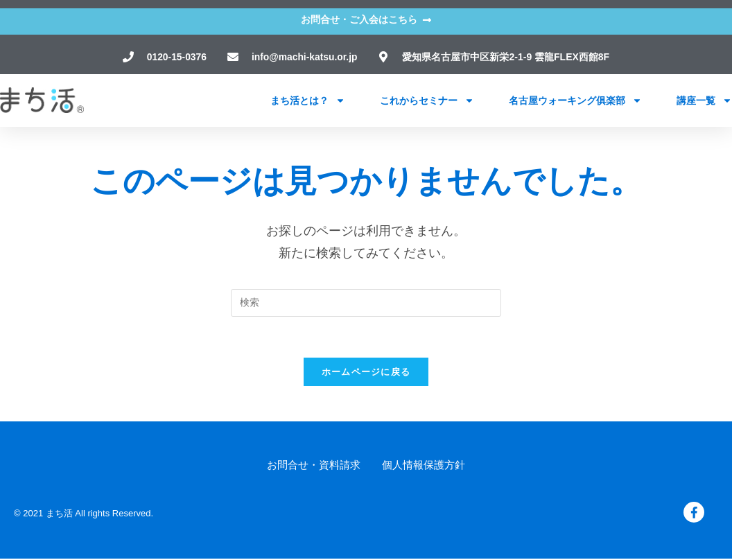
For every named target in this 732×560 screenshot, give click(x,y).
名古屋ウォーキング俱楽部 (575, 99)
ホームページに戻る (366, 373)
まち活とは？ (308, 99)
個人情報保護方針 (424, 466)
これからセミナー (427, 99)
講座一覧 (704, 99)
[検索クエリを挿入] (366, 303)
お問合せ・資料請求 (314, 466)
